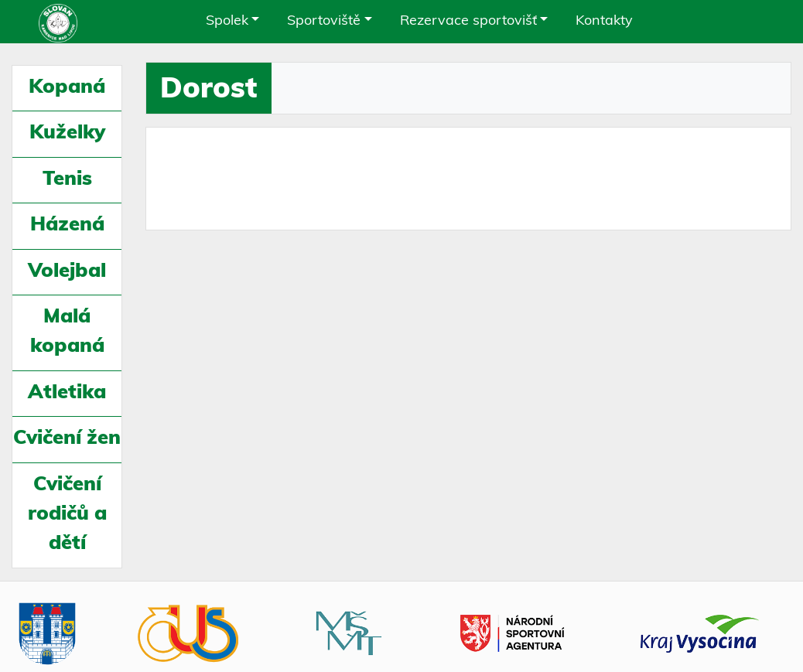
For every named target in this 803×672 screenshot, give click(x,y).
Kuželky (67, 133)
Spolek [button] (227, 21)
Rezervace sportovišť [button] (468, 21)
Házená (67, 225)
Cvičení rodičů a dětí (67, 515)
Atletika (67, 393)
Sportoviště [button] (324, 21)
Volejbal (67, 272)
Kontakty (604, 21)
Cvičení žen (67, 439)
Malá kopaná (67, 332)
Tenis (67, 180)
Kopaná (67, 88)
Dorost (208, 90)
